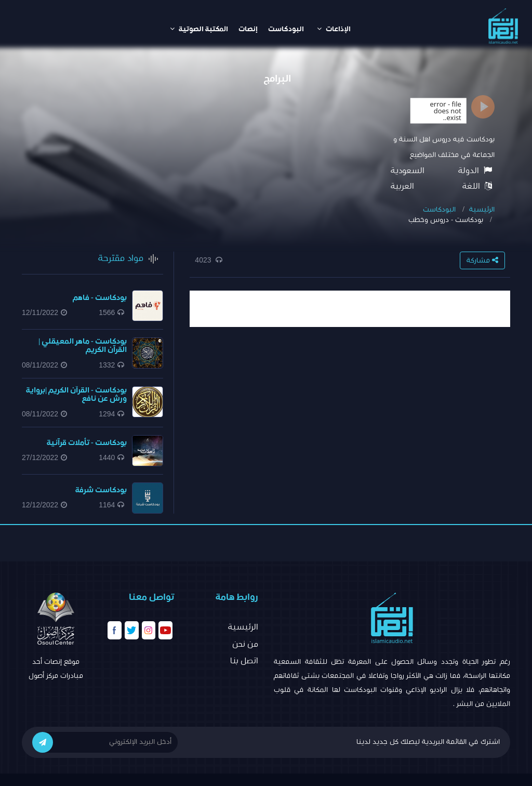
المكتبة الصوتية (199, 29)
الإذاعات (334, 29)
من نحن (245, 644)
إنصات (248, 29)
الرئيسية (482, 209)
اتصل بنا (244, 661)
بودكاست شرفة (101, 490)
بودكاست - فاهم (100, 298)
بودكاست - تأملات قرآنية (87, 443)
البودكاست (286, 29)
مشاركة (482, 260)
